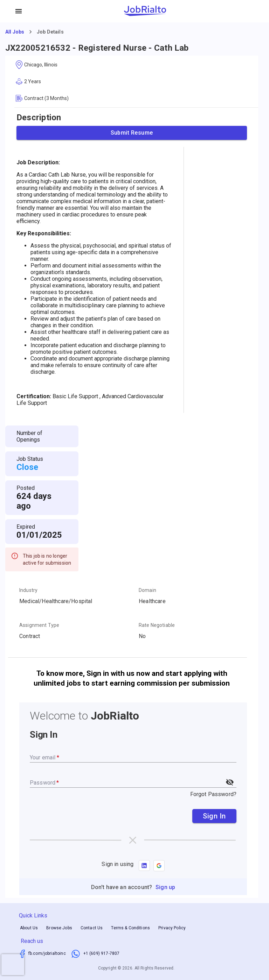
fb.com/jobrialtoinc (47, 953)
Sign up (165, 887)
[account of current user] (19, 11)
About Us (29, 928)
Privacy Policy (172, 928)
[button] (159, 866)
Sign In (214, 816)
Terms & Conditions (130, 928)
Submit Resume (132, 133)
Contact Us (92, 928)
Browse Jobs (59, 928)
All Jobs (15, 32)
